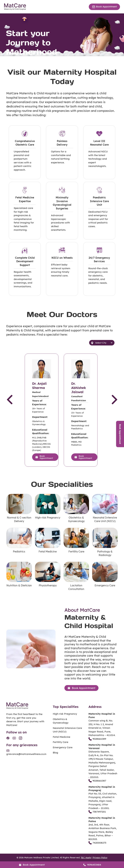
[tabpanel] (62, 35)
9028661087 (97, 781)
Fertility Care (61, 742)
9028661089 (97, 739)
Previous (10, 402)
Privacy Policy (100, 857)
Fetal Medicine (62, 737)
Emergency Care (63, 747)
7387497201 (97, 812)
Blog (55, 753)
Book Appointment (104, 7)
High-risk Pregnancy (65, 714)
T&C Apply (86, 857)
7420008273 (97, 843)
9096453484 (92, 865)
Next (114, 402)
